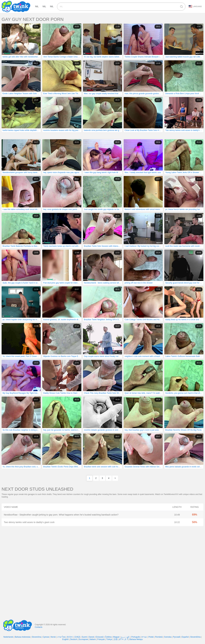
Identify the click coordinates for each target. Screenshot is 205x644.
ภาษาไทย (61, 637)
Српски (46, 637)
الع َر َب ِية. (125, 637)
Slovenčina (36, 637)
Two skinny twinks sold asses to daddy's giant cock (29, 522)
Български (83, 639)
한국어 (70, 637)
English (65, 639)
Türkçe (109, 639)
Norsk (53, 637)
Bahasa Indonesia (22, 637)
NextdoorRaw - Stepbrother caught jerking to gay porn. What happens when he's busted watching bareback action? (61, 515)
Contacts (39, 627)
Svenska (168, 637)
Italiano (93, 639)
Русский (177, 637)
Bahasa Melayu (136, 639)
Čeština (108, 637)
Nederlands (8, 637)
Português (136, 637)
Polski (151, 637)
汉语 (116, 639)
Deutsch (74, 639)
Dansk (91, 637)
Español (185, 637)
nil (38, 7)
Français (101, 639)
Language (195, 6)
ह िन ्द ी (124, 639)
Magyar (116, 637)
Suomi (84, 637)
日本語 (77, 637)
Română (159, 637)
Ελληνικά (100, 637)
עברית (144, 637)
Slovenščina (195, 637)
